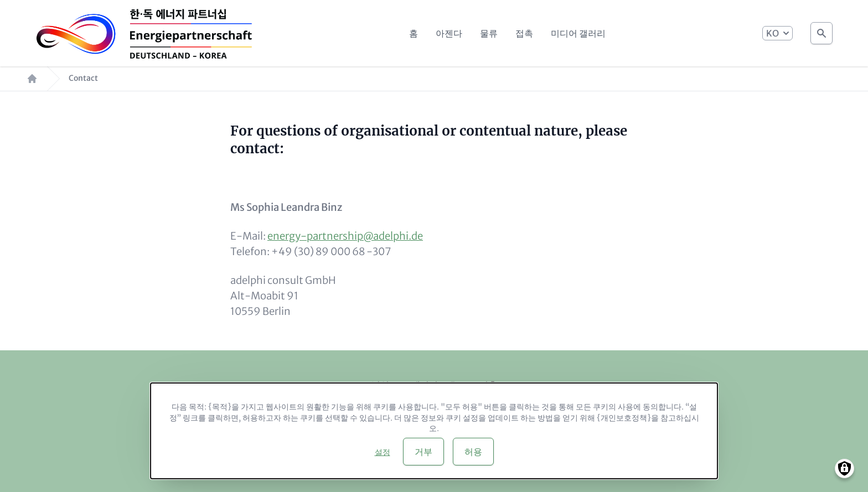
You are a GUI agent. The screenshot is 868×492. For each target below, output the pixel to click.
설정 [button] (383, 452)
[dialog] (434, 431)
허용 (473, 452)
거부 (423, 452)
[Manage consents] (844, 468)
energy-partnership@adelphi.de (345, 236)
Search (821, 30)
